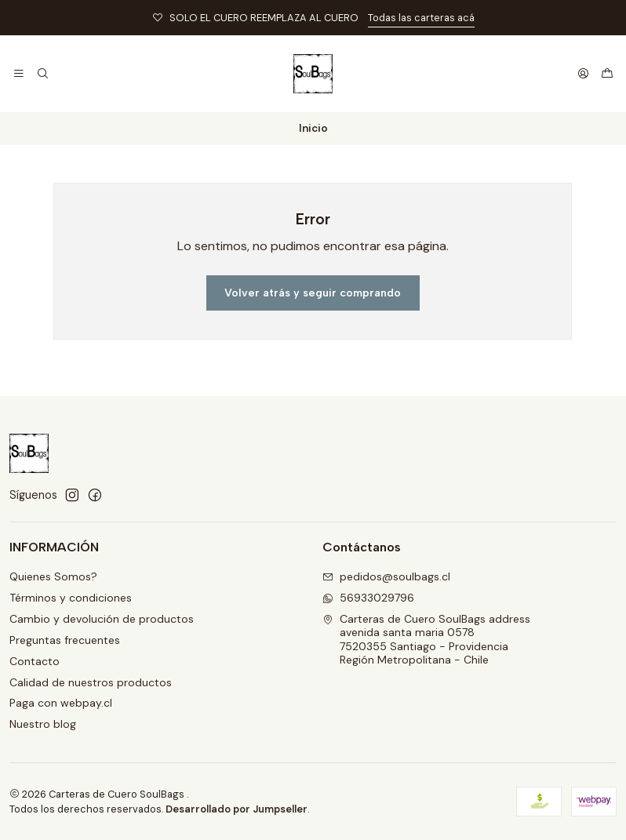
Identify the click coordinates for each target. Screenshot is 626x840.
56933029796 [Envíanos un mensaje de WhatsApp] (368, 598)
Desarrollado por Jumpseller (237, 809)
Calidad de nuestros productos (91, 682)
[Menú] (19, 74)
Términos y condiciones (71, 598)
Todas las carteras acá (421, 18)
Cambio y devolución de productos (102, 619)
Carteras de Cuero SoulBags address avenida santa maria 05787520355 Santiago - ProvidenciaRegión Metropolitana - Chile (426, 640)
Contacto (35, 661)
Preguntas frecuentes (65, 640)
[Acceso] (583, 74)
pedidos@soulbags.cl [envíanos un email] (386, 576)
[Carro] (607, 74)
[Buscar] (42, 74)
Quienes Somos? (53, 576)
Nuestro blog (43, 724)
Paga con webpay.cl (61, 703)
